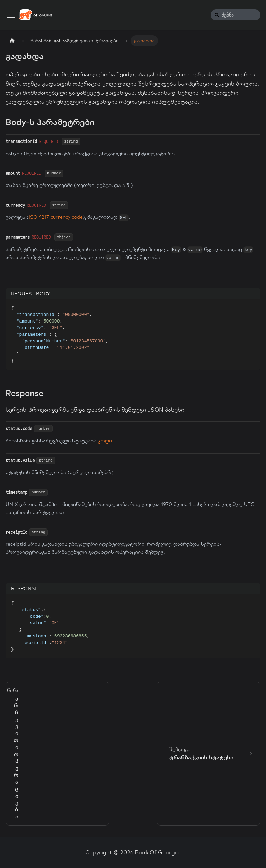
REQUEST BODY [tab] (31, 294)
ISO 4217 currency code (56, 217)
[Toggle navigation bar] (11, 15)
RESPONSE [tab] (24, 588)
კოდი (105, 441)
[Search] (236, 15)
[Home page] (12, 41)
